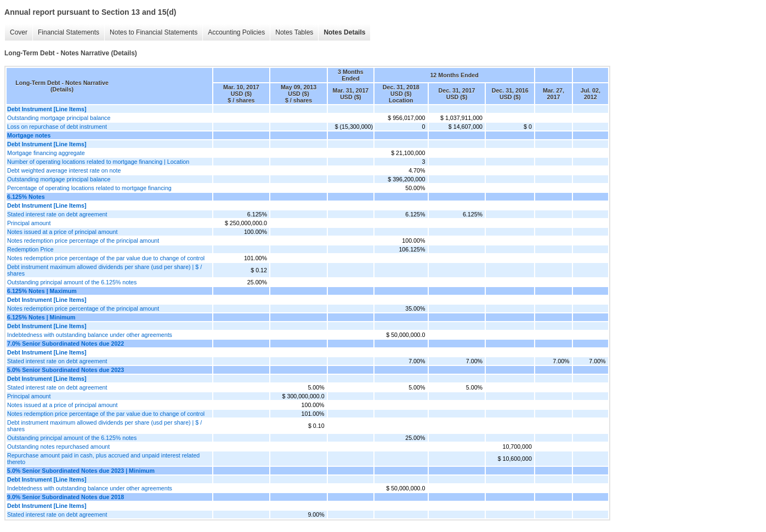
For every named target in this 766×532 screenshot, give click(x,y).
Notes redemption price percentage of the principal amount (83, 241)
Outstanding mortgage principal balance (59, 118)
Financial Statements (69, 32)
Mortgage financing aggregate (46, 153)
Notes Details (344, 32)
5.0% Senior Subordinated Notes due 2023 (66, 370)
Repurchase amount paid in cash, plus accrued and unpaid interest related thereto (103, 459)
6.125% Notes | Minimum (41, 317)
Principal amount (29, 223)
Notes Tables (294, 32)
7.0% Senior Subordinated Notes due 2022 (66, 344)
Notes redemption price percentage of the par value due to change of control (106, 258)
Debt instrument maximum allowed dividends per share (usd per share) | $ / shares (104, 270)
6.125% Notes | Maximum (42, 291)
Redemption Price (30, 249)
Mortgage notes (29, 135)
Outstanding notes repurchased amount (58, 447)
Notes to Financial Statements (154, 32)
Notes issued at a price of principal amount (62, 232)
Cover (19, 32)
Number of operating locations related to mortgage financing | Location (98, 162)
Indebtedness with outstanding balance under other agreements (90, 335)
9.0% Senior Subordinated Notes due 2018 (66, 497)
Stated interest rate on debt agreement (57, 214)
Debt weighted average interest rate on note (64, 170)
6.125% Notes (26, 197)
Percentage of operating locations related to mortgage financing (89, 188)
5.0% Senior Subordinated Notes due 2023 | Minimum (81, 471)
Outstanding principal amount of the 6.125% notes (72, 282)
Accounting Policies (236, 32)
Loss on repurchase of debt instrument (57, 127)
